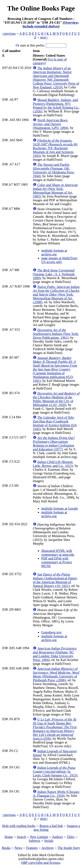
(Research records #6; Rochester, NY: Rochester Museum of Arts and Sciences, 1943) (55, 148)
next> (44, 37)
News (18, 848)
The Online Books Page (41, 8)
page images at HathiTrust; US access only (60, 260)
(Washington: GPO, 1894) (51, 124)
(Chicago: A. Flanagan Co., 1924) (56, 794)
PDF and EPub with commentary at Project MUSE (57, 562)
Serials (49, 841)
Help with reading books (19, 826)
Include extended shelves (40, 26)
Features (32, 848)
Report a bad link (51, 826)
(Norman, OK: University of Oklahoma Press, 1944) (54, 170)
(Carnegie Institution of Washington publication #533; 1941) (55, 369)
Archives (47, 848)
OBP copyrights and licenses (41, 863)
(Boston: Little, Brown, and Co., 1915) (53, 464)
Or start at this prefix (30, 45)
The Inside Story (69, 848)
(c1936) (55, 729)
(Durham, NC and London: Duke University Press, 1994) (55, 654)
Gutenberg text (51, 632)
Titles (71, 837)
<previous (9, 34)
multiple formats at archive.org (54, 252)
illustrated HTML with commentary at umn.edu (58, 553)
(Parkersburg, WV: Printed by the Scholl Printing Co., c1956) (56, 106)
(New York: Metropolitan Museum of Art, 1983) (55, 191)
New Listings (39, 837)
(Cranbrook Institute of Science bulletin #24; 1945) (55, 423)
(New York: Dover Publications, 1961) (56, 334)
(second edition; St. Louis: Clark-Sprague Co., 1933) (55, 771)
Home (9, 837)
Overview (71, 23)
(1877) (54, 444)
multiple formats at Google (60, 508)
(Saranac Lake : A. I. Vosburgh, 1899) (54, 274)
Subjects (34, 841)
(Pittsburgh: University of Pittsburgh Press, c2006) (56, 674)
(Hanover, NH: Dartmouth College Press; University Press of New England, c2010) (56, 78)
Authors (57, 837)
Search (21, 837)
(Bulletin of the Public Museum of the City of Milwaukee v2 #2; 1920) (56, 399)
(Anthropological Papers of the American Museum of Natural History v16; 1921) (55, 580)
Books (6, 848)
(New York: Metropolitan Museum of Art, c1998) (56, 294)
